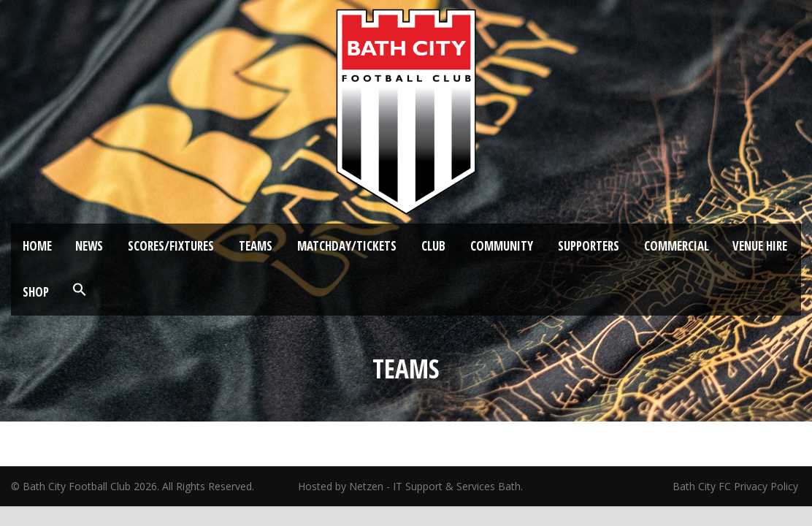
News (89, 246)
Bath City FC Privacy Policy (737, 486)
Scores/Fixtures (171, 246)
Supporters (589, 246)
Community (502, 246)
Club (433, 246)
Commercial (677, 246)
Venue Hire (760, 246)
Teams (256, 246)
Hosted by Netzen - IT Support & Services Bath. (410, 486)
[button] (80, 290)
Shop (36, 292)
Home (37, 246)
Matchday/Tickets (347, 246)
